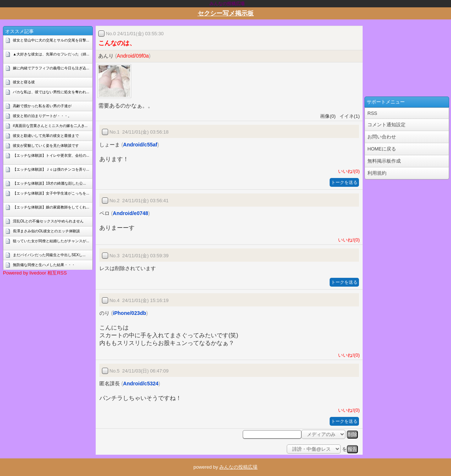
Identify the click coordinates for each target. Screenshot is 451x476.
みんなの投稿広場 (238, 467)
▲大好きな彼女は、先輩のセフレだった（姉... (51, 54)
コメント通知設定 (386, 125)
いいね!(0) (348, 171)
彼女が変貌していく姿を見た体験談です (46, 146)
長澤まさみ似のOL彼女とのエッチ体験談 (46, 231)
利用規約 (377, 173)
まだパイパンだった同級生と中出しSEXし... (49, 255)
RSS (372, 113)
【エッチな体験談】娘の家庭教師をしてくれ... (51, 207)
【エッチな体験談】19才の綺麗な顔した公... (49, 183)
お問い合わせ (382, 137)
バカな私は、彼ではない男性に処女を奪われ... (51, 92)
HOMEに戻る (382, 149)
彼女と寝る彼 (24, 82)
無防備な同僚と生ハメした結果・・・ (44, 265)
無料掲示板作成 (384, 161)
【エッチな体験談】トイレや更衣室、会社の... (51, 155)
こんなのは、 (117, 43)
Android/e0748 (131, 213)
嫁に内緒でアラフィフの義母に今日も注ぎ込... (51, 68)
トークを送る (344, 182)
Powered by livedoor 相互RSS (35, 273)
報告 (352, 449)
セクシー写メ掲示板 (226, 13)
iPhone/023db (130, 313)
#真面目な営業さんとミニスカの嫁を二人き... (50, 126)
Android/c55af (140, 145)
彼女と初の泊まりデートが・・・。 (42, 116)
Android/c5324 (141, 384)
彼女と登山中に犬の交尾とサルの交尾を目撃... (51, 40)
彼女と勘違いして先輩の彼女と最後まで (46, 136)
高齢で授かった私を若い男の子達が (42, 106)
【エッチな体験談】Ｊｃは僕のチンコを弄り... (51, 169)
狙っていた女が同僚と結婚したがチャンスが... (51, 241)
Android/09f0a (133, 56)
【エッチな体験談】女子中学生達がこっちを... (51, 193)
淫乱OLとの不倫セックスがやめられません (48, 221)
